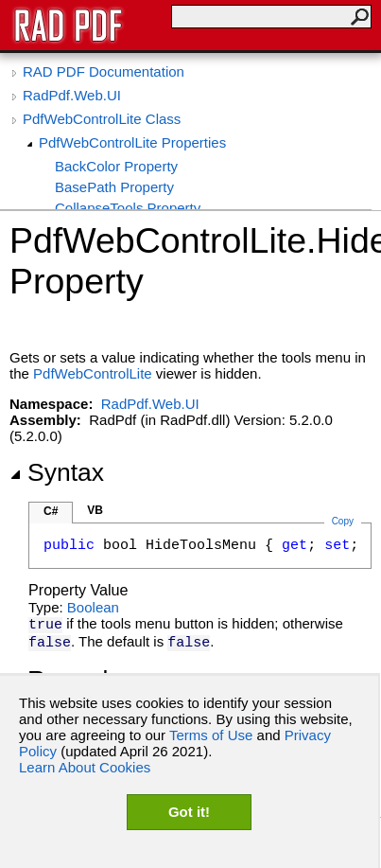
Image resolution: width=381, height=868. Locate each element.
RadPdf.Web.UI (72, 95)
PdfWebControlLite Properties (132, 142)
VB (95, 510)
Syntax (57, 472)
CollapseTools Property (128, 208)
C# (51, 511)
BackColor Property (116, 166)
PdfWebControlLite (93, 373)
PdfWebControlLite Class (102, 119)
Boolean (93, 607)
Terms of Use (211, 735)
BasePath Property (114, 187)
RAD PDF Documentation (104, 71)
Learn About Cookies (85, 767)
